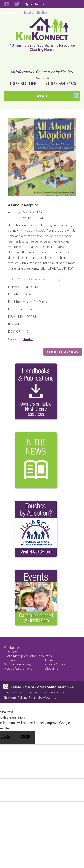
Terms (49, 660)
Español (10, 660)
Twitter (17, 4)
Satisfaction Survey (18, 664)
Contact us (12, 647)
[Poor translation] (25, 738)
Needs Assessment (18, 668)
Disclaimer (52, 668)
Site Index (11, 652)
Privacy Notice (55, 664)
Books (28, 339)
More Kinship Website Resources (28, 656)
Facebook (7, 4)
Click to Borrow (63, 352)
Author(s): (15, 212)
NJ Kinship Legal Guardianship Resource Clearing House (42, 47)
